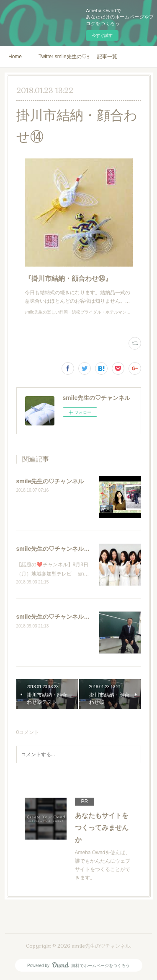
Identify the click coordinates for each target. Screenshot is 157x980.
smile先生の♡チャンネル (50, 481)
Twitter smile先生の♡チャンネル (64, 57)
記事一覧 (107, 57)
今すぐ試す (102, 35)
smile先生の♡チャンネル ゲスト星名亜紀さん (77, 549)
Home (15, 57)
